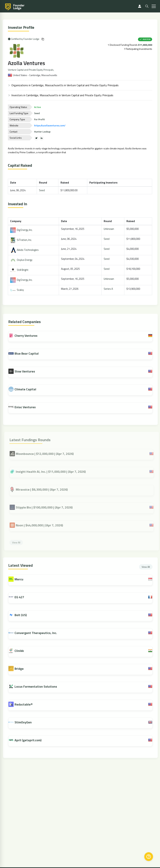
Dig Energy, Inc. (22, 230)
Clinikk (21, 651)
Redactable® (26, 704)
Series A (109, 289)
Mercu (21, 579)
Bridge (21, 669)
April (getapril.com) (30, 740)
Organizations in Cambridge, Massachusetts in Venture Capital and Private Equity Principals (65, 85)
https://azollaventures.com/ (50, 125)
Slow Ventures (24, 371)
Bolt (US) (23, 615)
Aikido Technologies (25, 250)
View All (148, 567)
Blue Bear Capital (25, 353)
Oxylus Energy (22, 260)
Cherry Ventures (25, 335)
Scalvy (17, 290)
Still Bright (20, 270)
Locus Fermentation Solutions (38, 686)
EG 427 (21, 597)
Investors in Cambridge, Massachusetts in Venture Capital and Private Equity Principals (63, 95)
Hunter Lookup (43, 132)
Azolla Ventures (27, 63)
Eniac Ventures (24, 407)
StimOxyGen (25, 722)
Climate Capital (24, 389)
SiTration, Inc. (21, 240)
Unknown (109, 229)
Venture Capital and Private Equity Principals (31, 70)
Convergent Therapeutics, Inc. (38, 633)
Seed (42, 190)
